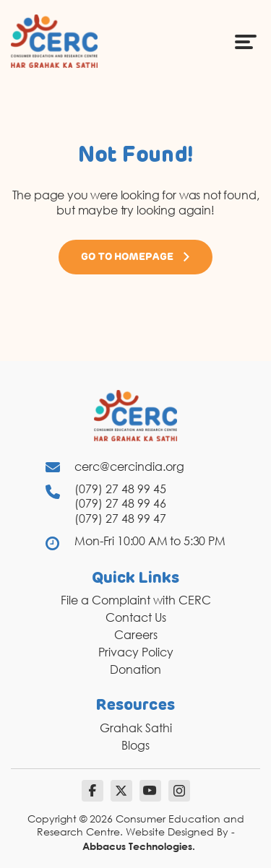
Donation (135, 669)
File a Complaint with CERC (136, 600)
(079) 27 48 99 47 (120, 518)
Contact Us (136, 617)
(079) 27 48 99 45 (120, 489)
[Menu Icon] (246, 41)
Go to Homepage (136, 257)
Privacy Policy (136, 652)
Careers (136, 635)
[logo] (54, 40)
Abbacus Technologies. (139, 846)
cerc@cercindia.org (129, 466)
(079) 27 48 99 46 (120, 503)
